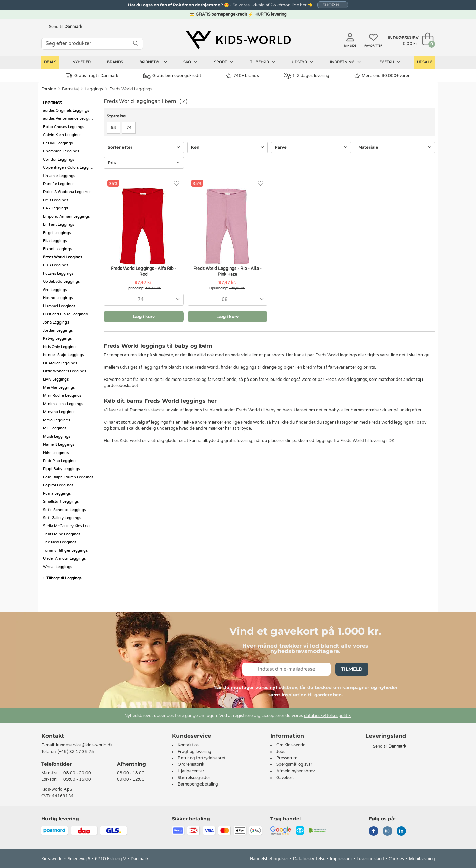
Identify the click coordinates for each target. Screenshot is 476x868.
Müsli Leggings (57, 436)
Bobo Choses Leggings (64, 127)
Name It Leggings (59, 445)
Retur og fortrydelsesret (202, 758)
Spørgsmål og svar (294, 764)
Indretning (346, 62)
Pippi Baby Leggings (61, 469)
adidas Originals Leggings (66, 110)
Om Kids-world (291, 745)
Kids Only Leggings (60, 347)
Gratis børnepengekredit (172, 76)
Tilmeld (352, 669)
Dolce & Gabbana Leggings (67, 192)
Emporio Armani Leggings (66, 216)
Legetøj (389, 62)
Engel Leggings (57, 233)
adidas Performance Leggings (69, 119)
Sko (191, 62)
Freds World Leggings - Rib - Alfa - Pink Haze (227, 271)
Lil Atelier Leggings (60, 363)
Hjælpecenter (191, 771)
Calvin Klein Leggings (62, 135)
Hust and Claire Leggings (65, 314)
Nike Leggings (56, 453)
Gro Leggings (55, 290)
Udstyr (303, 62)
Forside (49, 89)
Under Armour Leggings (64, 559)
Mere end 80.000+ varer (382, 76)
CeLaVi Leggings (58, 143)
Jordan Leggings (58, 330)
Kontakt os (188, 745)
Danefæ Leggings (59, 184)
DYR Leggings (56, 200)
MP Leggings (55, 428)
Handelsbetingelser (269, 859)
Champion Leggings (61, 151)
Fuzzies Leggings (58, 273)
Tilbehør (263, 62)
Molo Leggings (56, 420)
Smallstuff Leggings (61, 502)
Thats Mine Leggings (62, 534)
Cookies (396, 859)
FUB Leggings (56, 265)
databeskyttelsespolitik (327, 716)
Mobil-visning (422, 859)
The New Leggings (60, 542)
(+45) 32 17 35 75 (76, 752)
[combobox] (144, 300)
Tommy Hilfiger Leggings (65, 550)
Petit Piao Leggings (60, 461)
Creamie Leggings (59, 176)
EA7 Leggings (55, 208)
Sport (224, 62)
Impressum (341, 859)
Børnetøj (153, 62)
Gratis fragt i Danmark (92, 76)
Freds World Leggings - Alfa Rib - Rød (144, 271)
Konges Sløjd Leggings (63, 355)
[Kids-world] (238, 40)
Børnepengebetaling (198, 784)
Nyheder (81, 62)
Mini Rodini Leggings (62, 396)
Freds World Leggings (131, 89)
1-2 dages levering (307, 76)
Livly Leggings (56, 379)
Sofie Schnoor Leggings (64, 510)
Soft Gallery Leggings (62, 518)
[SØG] (136, 44)
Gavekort (285, 778)
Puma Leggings (57, 493)
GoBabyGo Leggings (61, 282)
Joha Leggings (56, 322)
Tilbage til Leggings (62, 578)
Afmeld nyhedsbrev (295, 771)
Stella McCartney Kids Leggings (70, 526)
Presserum (287, 758)
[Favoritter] (177, 183)
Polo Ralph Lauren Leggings (68, 477)
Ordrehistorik (191, 764)
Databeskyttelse (309, 859)
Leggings (94, 89)
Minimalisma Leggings (63, 404)
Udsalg (425, 62)
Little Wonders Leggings (65, 371)
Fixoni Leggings (57, 249)
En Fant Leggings (59, 225)
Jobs (281, 752)
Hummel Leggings (59, 306)
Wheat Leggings (58, 567)
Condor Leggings (59, 159)
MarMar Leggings (59, 387)
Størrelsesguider (194, 778)
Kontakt (53, 736)
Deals (50, 62)
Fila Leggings (55, 241)
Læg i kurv (144, 317)
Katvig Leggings (57, 339)
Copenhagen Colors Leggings (70, 168)
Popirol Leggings (58, 485)
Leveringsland (370, 859)
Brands (115, 62)
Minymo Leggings (59, 412)
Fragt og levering (195, 752)
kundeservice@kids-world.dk (84, 745)
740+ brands (242, 76)
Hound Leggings (58, 298)
